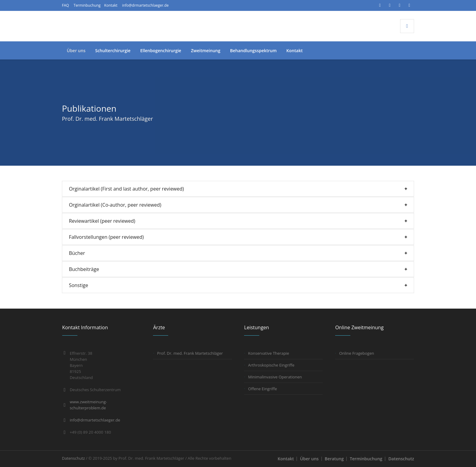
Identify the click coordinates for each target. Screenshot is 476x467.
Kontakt (111, 5)
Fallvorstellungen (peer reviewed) (106, 237)
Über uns (309, 459)
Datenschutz (401, 459)
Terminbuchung (87, 5)
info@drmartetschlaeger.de (145, 5)
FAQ (65, 5)
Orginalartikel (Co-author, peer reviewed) (115, 205)
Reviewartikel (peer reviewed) (102, 221)
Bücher (77, 253)
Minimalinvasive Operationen (275, 377)
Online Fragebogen (357, 353)
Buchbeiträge (84, 269)
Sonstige (78, 285)
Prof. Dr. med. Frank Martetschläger (190, 353)
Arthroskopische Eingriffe (271, 365)
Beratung (334, 459)
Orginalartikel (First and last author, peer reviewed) (126, 189)
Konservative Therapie (269, 353)
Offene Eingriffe (262, 389)
